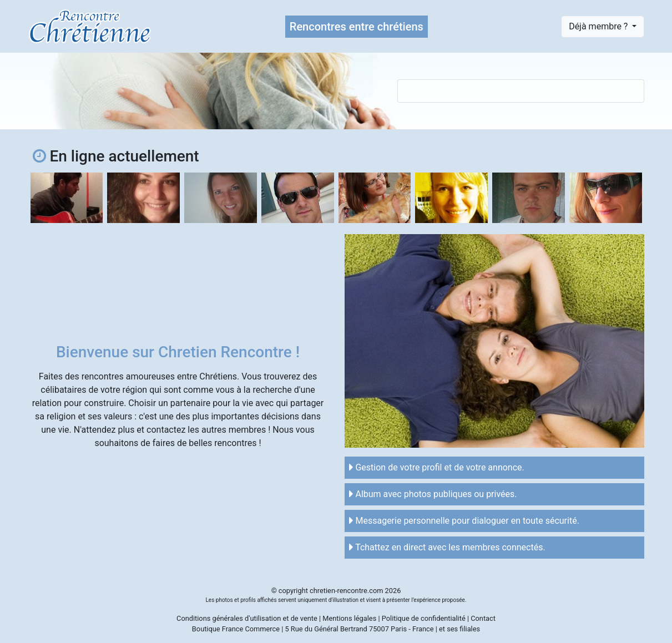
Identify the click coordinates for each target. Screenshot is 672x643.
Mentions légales (349, 618)
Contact (483, 618)
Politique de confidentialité (424, 618)
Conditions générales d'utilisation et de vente (247, 618)
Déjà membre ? (599, 26)
